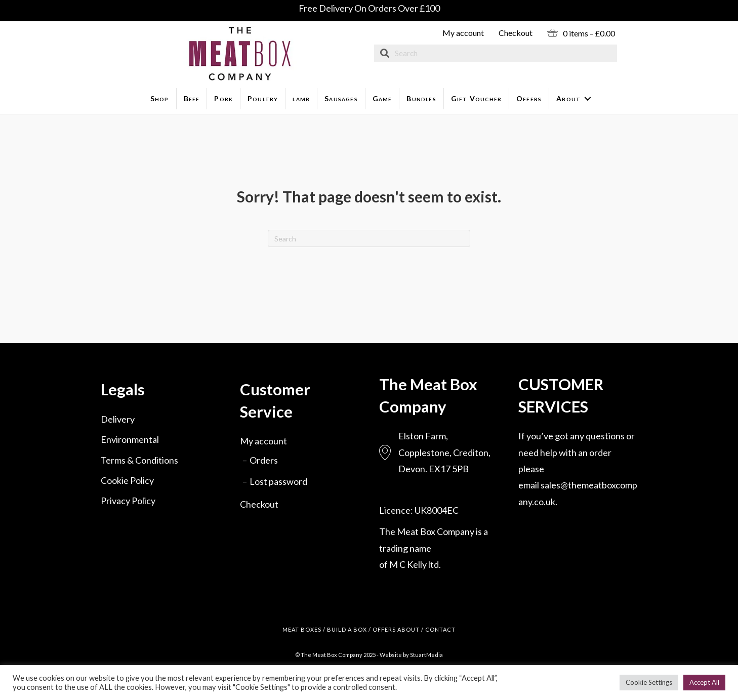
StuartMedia (426, 655)
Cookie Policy (127, 480)
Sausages (341, 98)
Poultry (263, 98)
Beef (192, 98)
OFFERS (384, 629)
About (568, 98)
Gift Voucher (476, 98)
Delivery (118, 419)
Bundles (421, 98)
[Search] (369, 238)
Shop (160, 98)
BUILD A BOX (347, 629)
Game (382, 98)
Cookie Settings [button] (649, 682)
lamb (301, 98)
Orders (264, 460)
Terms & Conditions (139, 460)
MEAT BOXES (302, 629)
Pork (223, 98)
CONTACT (440, 629)
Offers (529, 98)
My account (463, 33)
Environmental (130, 439)
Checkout (516, 33)
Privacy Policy (128, 501)
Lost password (278, 481)
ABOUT (408, 629)
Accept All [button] (704, 682)
